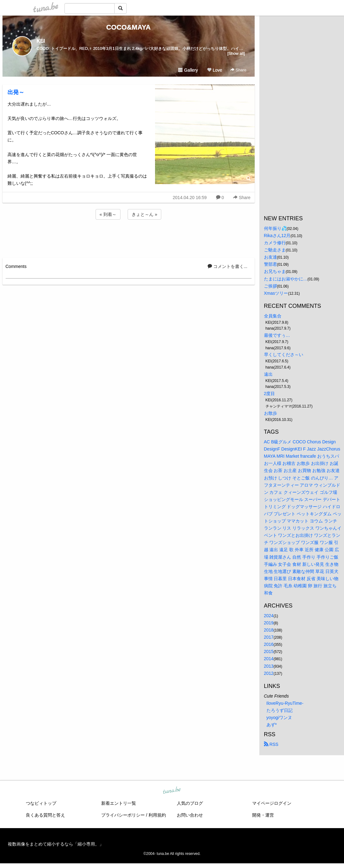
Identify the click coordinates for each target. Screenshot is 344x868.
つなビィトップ (41, 803)
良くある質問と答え (45, 815)
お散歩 (271, 413)
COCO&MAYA (128, 27)
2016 (269, 644)
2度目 (270, 393)
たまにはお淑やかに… (286, 279)
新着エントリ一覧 (119, 803)
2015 (269, 651)
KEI (41, 41)
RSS (271, 744)
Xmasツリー (276, 293)
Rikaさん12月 (277, 236)
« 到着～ (108, 214)
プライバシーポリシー (123, 815)
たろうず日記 (280, 710)
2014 (269, 659)
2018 (269, 630)
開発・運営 (263, 815)
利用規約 (157, 815)
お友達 (271, 257)
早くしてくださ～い (284, 355)
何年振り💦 (275, 228)
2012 (269, 673)
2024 (269, 616)
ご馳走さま (275, 250)
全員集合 (273, 316)
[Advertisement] (129, 238)
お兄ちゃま (275, 271)
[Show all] (236, 53)
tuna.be (172, 791)
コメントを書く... (228, 266)
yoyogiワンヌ (279, 718)
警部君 (271, 264)
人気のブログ (190, 803)
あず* (272, 725)
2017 (269, 637)
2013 (269, 666)
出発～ (16, 92)
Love (214, 70)
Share (238, 70)
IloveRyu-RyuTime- (285, 703)
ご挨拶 (271, 286)
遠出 (268, 374)
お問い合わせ (190, 815)
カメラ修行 (275, 243)
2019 (269, 623)
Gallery (188, 70)
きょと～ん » (144, 214)
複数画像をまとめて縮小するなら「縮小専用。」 (56, 844)
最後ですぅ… (277, 335)
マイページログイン (272, 803)
